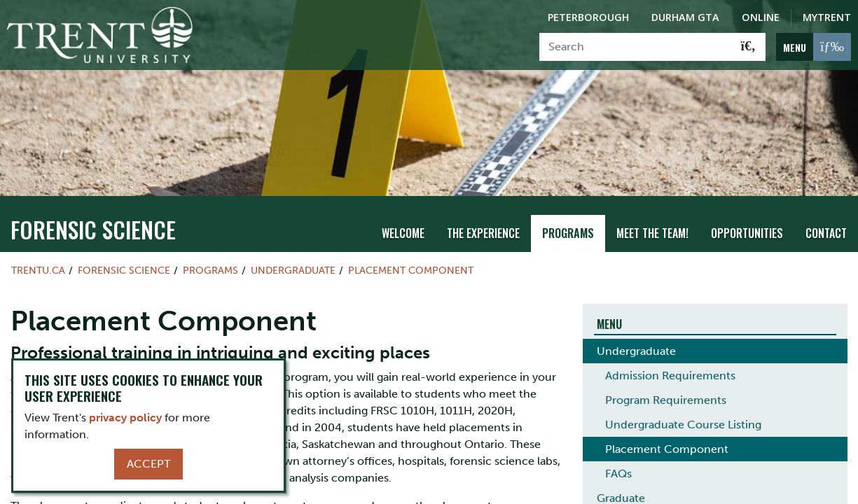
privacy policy (125, 418)
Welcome (403, 226)
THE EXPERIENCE (483, 226)
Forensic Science (93, 222)
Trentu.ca (38, 263)
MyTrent (827, 17)
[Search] (636, 47)
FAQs (618, 467)
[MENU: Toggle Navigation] (814, 47)
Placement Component (411, 263)
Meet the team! (652, 226)
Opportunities (747, 226)
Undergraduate (293, 263)
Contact (826, 226)
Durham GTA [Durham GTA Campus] (685, 17)
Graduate (621, 491)
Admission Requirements (670, 369)
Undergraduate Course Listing (683, 418)
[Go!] (748, 47)
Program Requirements (666, 393)
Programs (568, 226)
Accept (148, 464)
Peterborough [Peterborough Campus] (588, 17)
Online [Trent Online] (761, 17)
